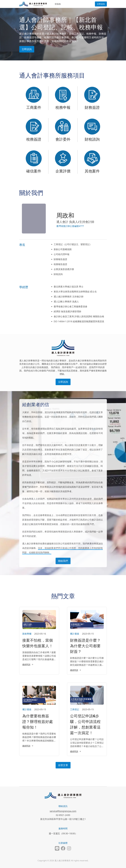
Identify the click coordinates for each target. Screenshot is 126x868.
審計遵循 (75, 634)
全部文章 (63, 765)
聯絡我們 (63, 561)
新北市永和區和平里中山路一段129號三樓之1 (63, 819)
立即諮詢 (101, 4)
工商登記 (75, 709)
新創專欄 (27, 634)
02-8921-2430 (63, 815)
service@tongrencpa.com (63, 811)
